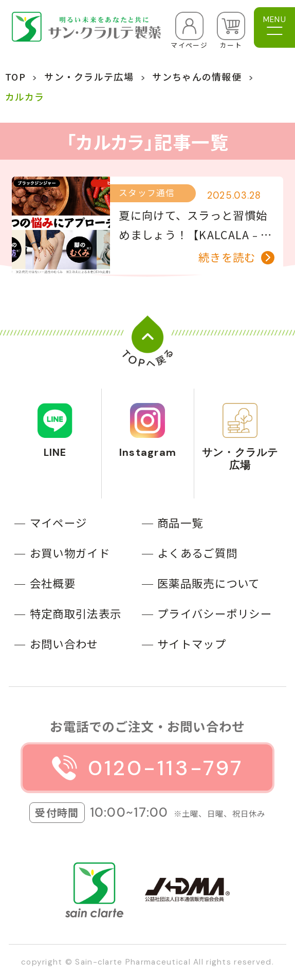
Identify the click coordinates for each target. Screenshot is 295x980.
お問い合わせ (64, 643)
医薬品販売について (209, 583)
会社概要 (53, 583)
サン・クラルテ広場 (89, 76)
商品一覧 (180, 522)
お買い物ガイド (70, 553)
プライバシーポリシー (215, 613)
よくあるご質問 (197, 553)
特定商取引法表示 (76, 613)
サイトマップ (192, 643)
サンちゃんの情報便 (197, 76)
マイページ (58, 522)
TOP (15, 76)
